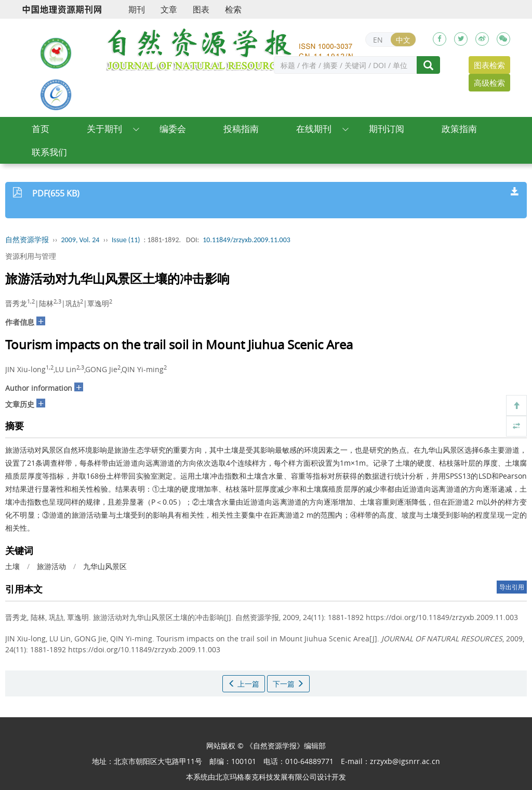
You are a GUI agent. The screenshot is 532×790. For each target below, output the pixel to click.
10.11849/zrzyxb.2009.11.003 (247, 240)
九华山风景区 (105, 566)
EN (378, 40)
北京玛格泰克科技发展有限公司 (266, 777)
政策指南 (459, 129)
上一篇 (244, 684)
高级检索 (489, 83)
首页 (41, 129)
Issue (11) (126, 240)
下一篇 (288, 684)
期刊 (137, 9)
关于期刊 (104, 129)
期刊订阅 (387, 129)
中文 (403, 40)
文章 (169, 9)
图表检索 (489, 65)
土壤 (12, 566)
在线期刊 (314, 129)
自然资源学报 (27, 240)
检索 (233, 9)
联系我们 (49, 152)
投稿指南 (241, 129)
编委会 (173, 129)
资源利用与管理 (31, 256)
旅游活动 (51, 566)
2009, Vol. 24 (81, 240)
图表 (201, 9)
